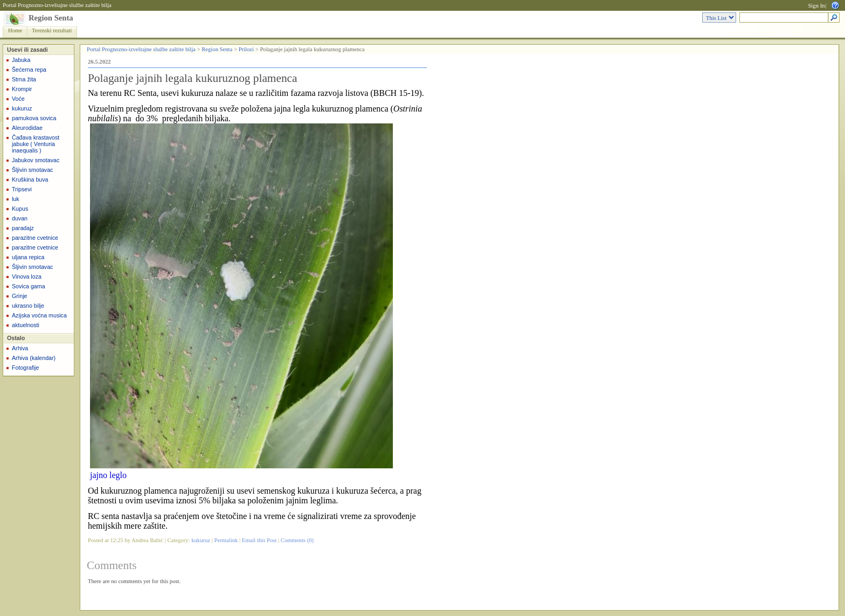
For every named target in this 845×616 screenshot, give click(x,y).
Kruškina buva (30, 179)
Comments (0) (297, 540)
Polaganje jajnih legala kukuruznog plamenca (193, 78)
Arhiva (20, 348)
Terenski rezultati (52, 30)
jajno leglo (108, 475)
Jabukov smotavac (36, 160)
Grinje (19, 296)
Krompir (22, 89)
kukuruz (22, 108)
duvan (20, 218)
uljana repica (28, 257)
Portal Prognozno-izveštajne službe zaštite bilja (57, 5)
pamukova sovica (34, 118)
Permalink (226, 540)
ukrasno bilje (28, 306)
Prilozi (246, 49)
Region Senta (51, 18)
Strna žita (24, 79)
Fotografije (25, 368)
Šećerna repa (29, 70)
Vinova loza (27, 276)
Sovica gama (29, 286)
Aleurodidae (27, 128)
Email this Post (259, 540)
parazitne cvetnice (35, 238)
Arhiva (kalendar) (34, 358)
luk (16, 199)
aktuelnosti (26, 325)
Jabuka (21, 60)
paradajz (23, 228)
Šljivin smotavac (32, 170)
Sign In (816, 6)
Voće (18, 99)
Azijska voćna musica (39, 315)
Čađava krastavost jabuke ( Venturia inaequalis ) (36, 144)
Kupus (20, 209)
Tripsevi (22, 189)
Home (15, 30)
